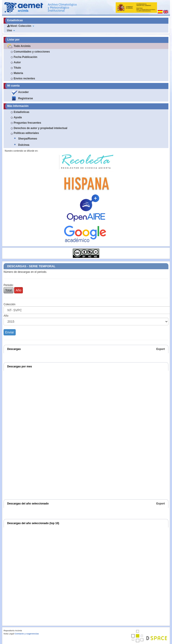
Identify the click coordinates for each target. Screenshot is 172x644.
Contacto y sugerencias (27, 634)
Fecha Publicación (25, 57)
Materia (18, 73)
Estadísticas (21, 112)
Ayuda (18, 117)
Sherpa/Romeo (28, 139)
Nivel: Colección (21, 26)
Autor (17, 62)
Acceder (23, 92)
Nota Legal (9, 634)
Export (161, 349)
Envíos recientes (24, 78)
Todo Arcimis (22, 46)
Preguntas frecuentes (27, 123)
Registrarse (26, 98)
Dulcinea (24, 145)
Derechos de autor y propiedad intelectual (40, 128)
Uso (11, 30)
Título (17, 68)
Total (9, 290)
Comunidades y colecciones (32, 52)
